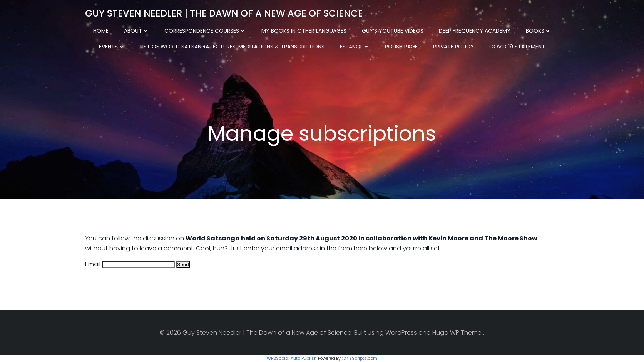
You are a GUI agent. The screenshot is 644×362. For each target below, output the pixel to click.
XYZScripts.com (360, 358)
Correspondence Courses (205, 31)
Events (112, 47)
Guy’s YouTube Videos (393, 31)
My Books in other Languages (304, 31)
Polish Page (401, 47)
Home (101, 31)
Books (539, 31)
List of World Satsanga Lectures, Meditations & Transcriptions (232, 47)
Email (93, 264)
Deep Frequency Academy (475, 31)
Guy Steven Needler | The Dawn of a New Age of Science (224, 13)
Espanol (355, 47)
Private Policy (453, 47)
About (136, 31)
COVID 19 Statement (517, 47)
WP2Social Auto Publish (292, 358)
